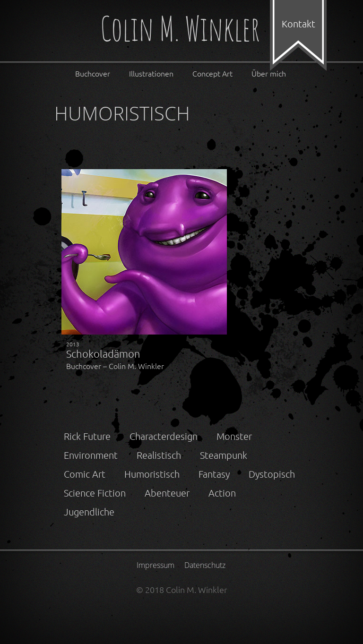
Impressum (156, 565)
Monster (234, 436)
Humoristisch (152, 474)
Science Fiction (95, 493)
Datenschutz (205, 565)
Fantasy (214, 474)
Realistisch (159, 455)
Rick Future (87, 436)
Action (222, 493)
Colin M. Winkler (180, 30)
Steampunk (224, 455)
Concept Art (212, 73)
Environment (91, 455)
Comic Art (85, 474)
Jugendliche (89, 512)
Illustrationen (151, 73)
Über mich (269, 73)
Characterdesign (164, 436)
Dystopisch (272, 474)
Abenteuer (167, 493)
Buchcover (93, 73)
